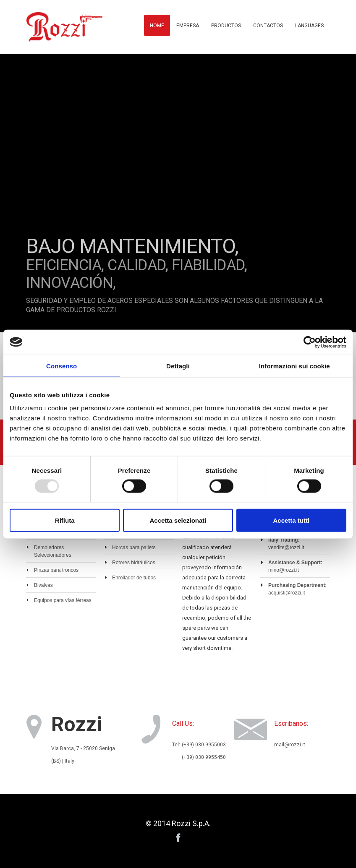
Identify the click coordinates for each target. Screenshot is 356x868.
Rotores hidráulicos (134, 563)
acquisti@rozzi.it (287, 593)
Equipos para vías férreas (63, 600)
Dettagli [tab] (178, 366)
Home (157, 26)
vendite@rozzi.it (286, 547)
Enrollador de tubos (134, 578)
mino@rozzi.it (284, 570)
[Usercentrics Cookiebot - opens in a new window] (310, 342)
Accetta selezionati (178, 520)
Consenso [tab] (62, 366)
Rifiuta (65, 520)
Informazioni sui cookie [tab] (294, 366)
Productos (226, 26)
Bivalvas (43, 585)
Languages (309, 26)
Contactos (268, 26)
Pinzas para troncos (56, 570)
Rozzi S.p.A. (191, 823)
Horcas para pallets (134, 547)
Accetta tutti (291, 520)
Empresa (188, 26)
